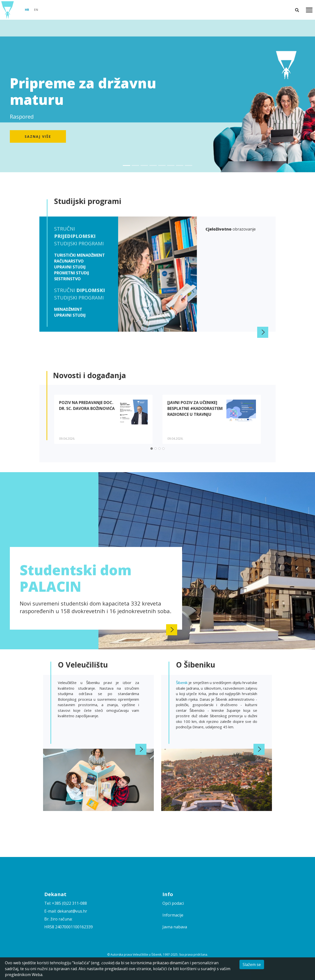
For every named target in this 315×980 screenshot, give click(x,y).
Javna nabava (175, 927)
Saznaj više (38, 136)
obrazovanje (231, 229)
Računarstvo (69, 261)
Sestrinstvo (67, 279)
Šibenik (182, 683)
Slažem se (252, 964)
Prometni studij (72, 273)
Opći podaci (173, 903)
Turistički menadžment (79, 255)
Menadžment (68, 309)
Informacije (173, 915)
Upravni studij (70, 267)
